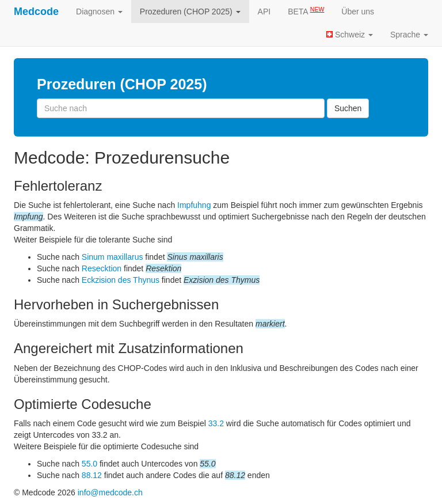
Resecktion (102, 268)
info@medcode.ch (110, 492)
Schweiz (350, 35)
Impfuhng (194, 205)
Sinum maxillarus (113, 257)
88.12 (92, 475)
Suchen (348, 108)
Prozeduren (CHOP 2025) (190, 12)
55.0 (89, 464)
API (264, 12)
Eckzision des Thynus (121, 280)
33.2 (216, 423)
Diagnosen (99, 12)
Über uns (358, 12)
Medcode (36, 12)
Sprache (409, 35)
